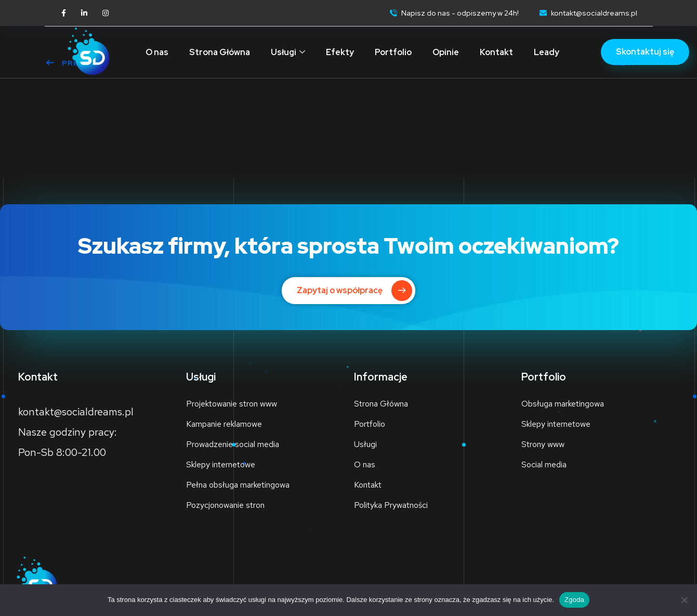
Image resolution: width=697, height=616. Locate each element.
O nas (157, 52)
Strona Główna (220, 52)
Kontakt (496, 52)
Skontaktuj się (645, 52)
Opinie (446, 52)
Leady (547, 52)
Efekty (340, 52)
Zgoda (574, 600)
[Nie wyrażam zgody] (684, 600)
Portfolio (393, 52)
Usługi (284, 52)
